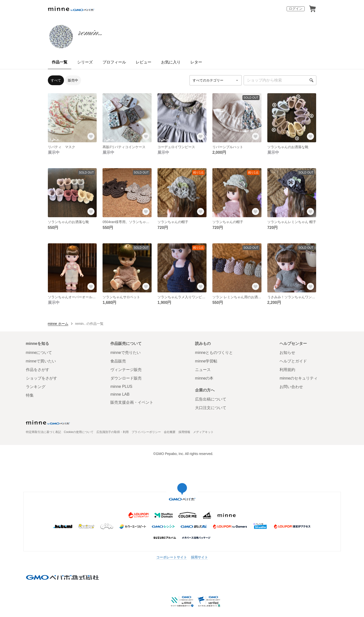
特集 (30, 395)
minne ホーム (58, 324)
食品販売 (118, 361)
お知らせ (287, 353)
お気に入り (171, 62)
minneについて (39, 353)
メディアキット (203, 432)
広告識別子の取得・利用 (113, 432)
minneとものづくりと (214, 353)
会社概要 (170, 432)
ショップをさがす (42, 378)
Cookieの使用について (79, 432)
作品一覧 (60, 62)
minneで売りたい (125, 353)
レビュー (144, 62)
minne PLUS (121, 386)
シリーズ (85, 62)
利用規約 (287, 370)
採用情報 (184, 432)
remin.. (90, 33)
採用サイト (199, 557)
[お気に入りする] (91, 136)
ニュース (203, 370)
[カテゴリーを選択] (216, 80)
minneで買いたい (41, 361)
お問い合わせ (291, 387)
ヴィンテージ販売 (126, 370)
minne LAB (120, 394)
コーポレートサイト (172, 557)
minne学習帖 (206, 361)
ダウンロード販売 (126, 378)
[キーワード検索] (280, 80)
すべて (56, 80)
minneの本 (204, 378)
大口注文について (211, 408)
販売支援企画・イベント (132, 402)
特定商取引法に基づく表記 (43, 432)
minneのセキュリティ (299, 378)
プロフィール (114, 62)
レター (196, 62)
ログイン (296, 9)
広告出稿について (211, 399)
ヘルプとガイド (293, 361)
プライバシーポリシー (146, 432)
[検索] (312, 80)
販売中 (73, 80)
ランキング (36, 387)
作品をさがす (38, 370)
